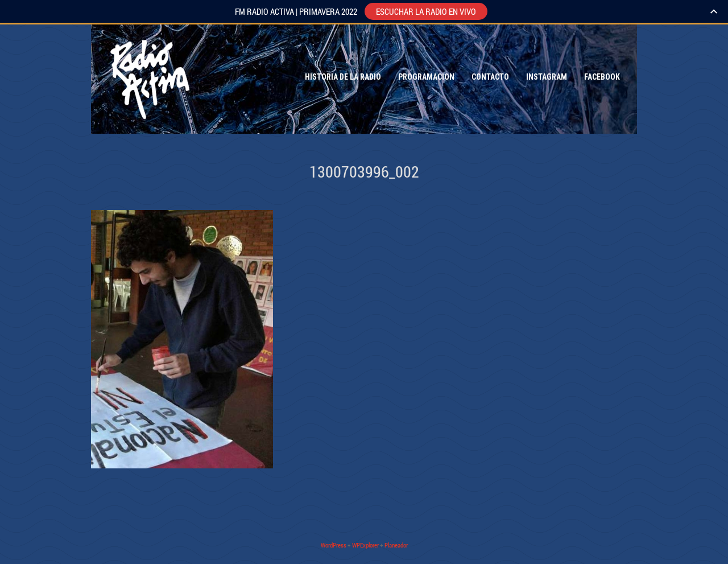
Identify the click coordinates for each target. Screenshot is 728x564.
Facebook (602, 77)
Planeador (396, 545)
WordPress (334, 545)
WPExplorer (365, 545)
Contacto (490, 77)
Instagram (547, 77)
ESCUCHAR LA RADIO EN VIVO (426, 11)
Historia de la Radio (343, 77)
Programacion (426, 77)
